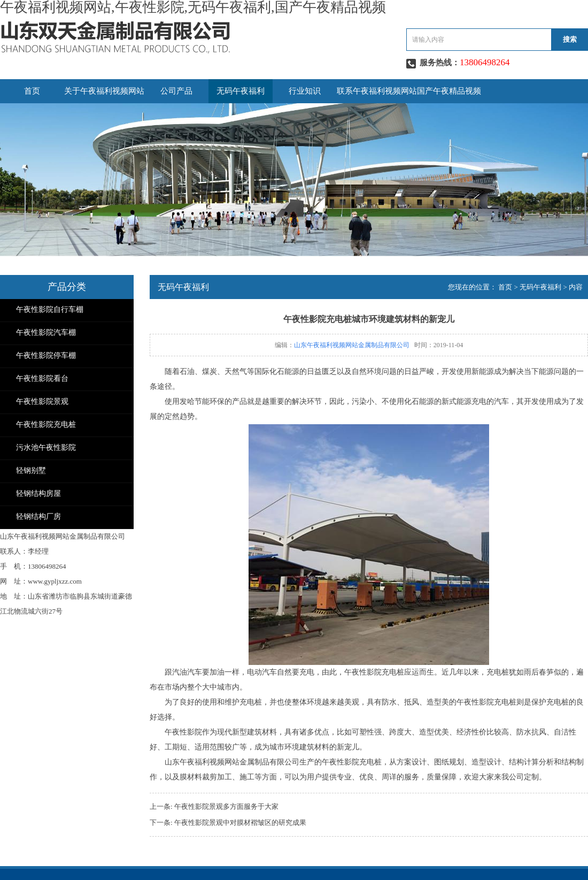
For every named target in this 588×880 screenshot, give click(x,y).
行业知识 (305, 91)
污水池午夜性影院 (46, 447)
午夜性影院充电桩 (46, 424)
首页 (32, 91)
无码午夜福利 (241, 91)
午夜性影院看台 (42, 378)
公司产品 (176, 91)
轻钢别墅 (31, 470)
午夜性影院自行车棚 (50, 309)
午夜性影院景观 (42, 401)
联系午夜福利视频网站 (377, 91)
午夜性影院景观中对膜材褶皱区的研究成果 (240, 822)
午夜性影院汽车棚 (46, 332)
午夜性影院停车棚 (46, 355)
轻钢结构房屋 (38, 493)
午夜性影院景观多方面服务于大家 (226, 806)
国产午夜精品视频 (449, 91)
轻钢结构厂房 (38, 516)
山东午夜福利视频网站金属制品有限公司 (352, 345)
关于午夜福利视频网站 (104, 91)
